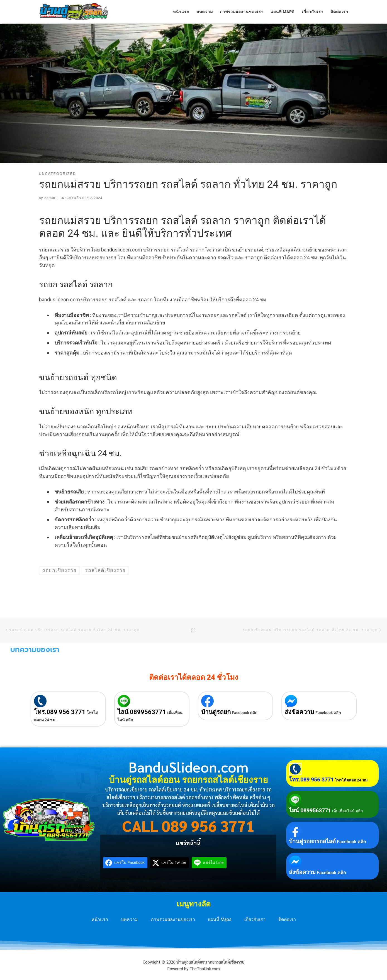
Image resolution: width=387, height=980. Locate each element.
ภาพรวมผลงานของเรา (173, 919)
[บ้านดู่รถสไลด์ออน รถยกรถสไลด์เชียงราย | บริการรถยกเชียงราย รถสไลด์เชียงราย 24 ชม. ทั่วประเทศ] (74, 11)
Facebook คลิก (244, 713)
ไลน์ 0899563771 (142, 712)
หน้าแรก (100, 919)
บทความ (129, 919)
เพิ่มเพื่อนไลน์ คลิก (347, 811)
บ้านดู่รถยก (216, 712)
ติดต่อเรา (287, 919)
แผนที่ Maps (220, 919)
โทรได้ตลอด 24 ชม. (352, 780)
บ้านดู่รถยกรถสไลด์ (312, 841)
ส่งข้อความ (300, 712)
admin (50, 198)
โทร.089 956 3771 (60, 712)
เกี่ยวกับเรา (255, 919)
